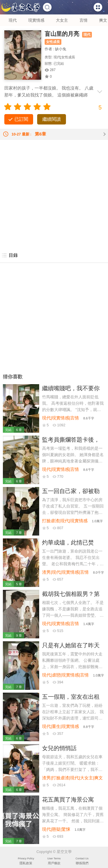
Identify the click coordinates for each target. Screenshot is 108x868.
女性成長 (53, 42)
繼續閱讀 (52, 119)
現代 (13, 20)
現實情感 (36, 20)
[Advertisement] (54, 194)
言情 (84, 20)
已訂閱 (21, 119)
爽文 (103, 20)
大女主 (62, 20)
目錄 (10, 255)
